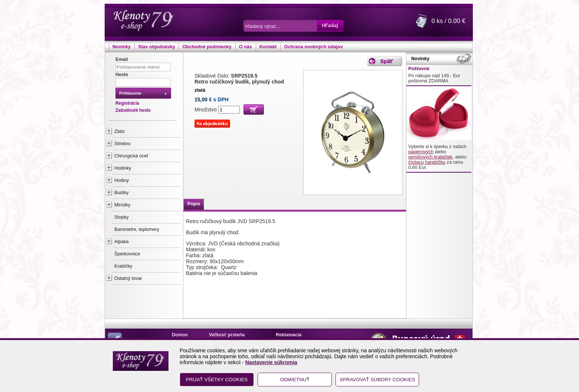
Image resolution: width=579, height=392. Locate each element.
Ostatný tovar (128, 278)
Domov (180, 335)
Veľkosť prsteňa (227, 335)
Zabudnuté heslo (133, 110)
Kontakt (268, 47)
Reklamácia (289, 335)
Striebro (122, 144)
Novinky (122, 47)
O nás (246, 47)
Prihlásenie (130, 93)
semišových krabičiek (430, 157)
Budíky (122, 193)
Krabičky (123, 266)
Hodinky (123, 168)
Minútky (122, 205)
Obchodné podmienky (207, 47)
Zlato (120, 131)
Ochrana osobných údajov (314, 47)
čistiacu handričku (427, 162)
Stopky (122, 217)
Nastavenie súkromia (271, 362)
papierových (421, 152)
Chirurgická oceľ (131, 156)
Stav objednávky (156, 47)
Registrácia (127, 103)
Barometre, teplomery (137, 229)
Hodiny (122, 180)
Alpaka (122, 242)
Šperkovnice (127, 254)
